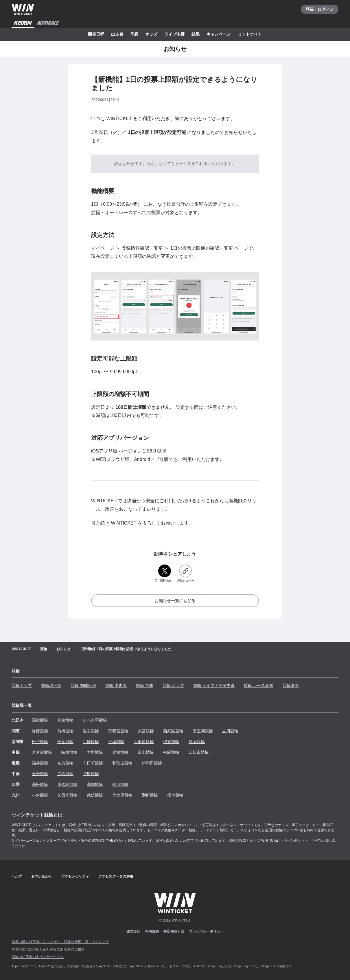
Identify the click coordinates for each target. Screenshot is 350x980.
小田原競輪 (144, 742)
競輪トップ (22, 685)
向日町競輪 (93, 763)
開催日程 (96, 34)
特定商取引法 (174, 931)
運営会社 (133, 931)
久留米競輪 (67, 795)
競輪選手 (291, 685)
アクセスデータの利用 (116, 876)
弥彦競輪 (40, 731)
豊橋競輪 (120, 752)
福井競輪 (40, 763)
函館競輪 (40, 720)
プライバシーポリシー (206, 931)
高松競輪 (40, 784)
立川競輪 (230, 731)
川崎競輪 (91, 742)
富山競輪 (146, 752)
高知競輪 (95, 784)
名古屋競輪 (42, 752)
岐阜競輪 (69, 752)
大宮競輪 (146, 731)
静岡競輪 (197, 742)
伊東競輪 (171, 742)
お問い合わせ (42, 876)
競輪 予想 (145, 685)
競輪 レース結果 (259, 685)
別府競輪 (150, 795)
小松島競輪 (67, 784)
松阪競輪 (171, 752)
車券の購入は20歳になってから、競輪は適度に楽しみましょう (60, 942)
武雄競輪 (95, 795)
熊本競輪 (175, 795)
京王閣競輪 (203, 731)
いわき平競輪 (95, 720)
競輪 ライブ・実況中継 (214, 685)
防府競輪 (91, 774)
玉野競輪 (40, 774)
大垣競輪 (95, 752)
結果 (196, 34)
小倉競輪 (40, 795)
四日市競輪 (199, 752)
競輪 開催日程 (83, 685)
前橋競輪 (65, 731)
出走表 (117, 34)
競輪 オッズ (173, 685)
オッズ (151, 34)
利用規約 (152, 931)
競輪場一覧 (51, 685)
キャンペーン (219, 34)
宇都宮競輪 (118, 731)
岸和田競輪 (152, 763)
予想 (134, 34)
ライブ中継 (174, 34)
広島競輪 (65, 774)
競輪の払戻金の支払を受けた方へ (38, 957)
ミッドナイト (250, 34)
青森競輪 (65, 720)
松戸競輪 (40, 742)
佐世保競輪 (122, 795)
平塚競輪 (116, 742)
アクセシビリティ (75, 876)
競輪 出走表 (116, 685)
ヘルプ (17, 876)
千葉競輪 (65, 742)
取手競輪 (91, 731)
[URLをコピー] (185, 574)
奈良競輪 (65, 763)
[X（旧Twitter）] (165, 574)
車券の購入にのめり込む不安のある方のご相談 (48, 949)
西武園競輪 (173, 731)
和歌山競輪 (122, 763)
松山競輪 (120, 784)
